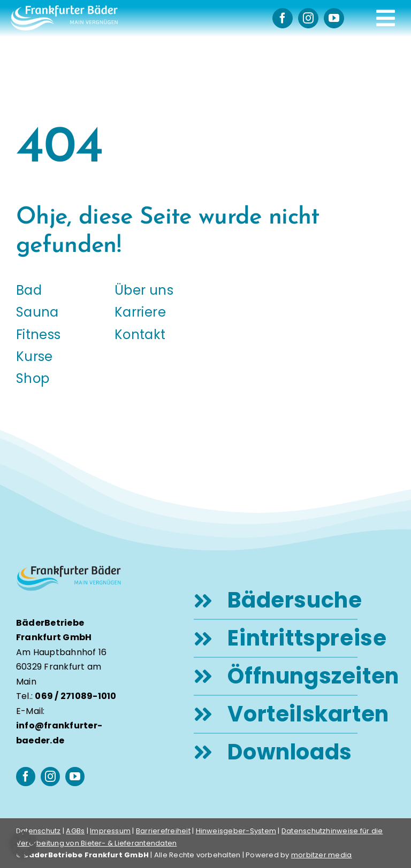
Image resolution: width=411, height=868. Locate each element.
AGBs (75, 831)
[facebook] (283, 18)
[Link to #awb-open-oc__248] (386, 18)
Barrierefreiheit (163, 831)
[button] (24, 844)
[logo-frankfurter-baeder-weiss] (64, 9)
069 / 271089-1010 (75, 696)
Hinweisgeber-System (236, 831)
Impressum (110, 831)
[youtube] (334, 18)
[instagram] (308, 18)
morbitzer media (322, 855)
